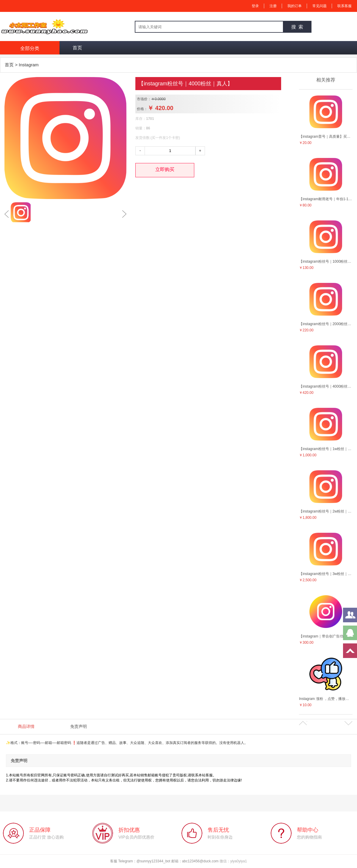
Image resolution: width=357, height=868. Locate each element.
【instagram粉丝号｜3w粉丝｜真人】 (326, 574)
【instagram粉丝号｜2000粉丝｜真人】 (326, 324)
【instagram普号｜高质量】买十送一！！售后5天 (326, 137)
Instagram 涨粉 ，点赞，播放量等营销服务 (326, 699)
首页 (77, 48)
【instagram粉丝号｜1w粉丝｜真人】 (326, 449)
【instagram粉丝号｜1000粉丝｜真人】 (326, 261)
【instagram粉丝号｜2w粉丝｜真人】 (326, 511)
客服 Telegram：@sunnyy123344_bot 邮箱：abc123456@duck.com (165, 861)
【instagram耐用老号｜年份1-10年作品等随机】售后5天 (326, 199)
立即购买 (165, 169)
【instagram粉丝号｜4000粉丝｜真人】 (326, 386)
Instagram (29, 65)
